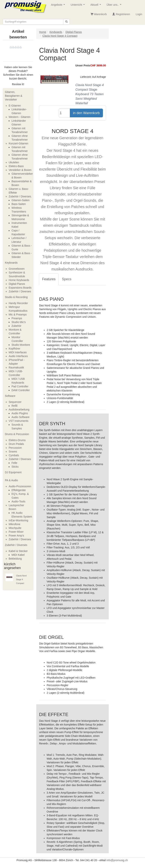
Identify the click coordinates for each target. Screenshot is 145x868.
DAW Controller (21, 390)
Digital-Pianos (17, 284)
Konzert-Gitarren (18, 143)
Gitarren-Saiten (20, 200)
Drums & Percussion (17, 434)
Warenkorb (99, 14)
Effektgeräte (19, 490)
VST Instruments (19, 421)
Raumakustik (16, 367)
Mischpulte (15, 528)
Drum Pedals (16, 444)
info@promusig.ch (117, 860)
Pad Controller (20, 386)
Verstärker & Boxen (20, 170)
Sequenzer (15, 402)
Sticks (15, 467)
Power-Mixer (16, 532)
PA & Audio (11, 480)
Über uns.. (115, 6)
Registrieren (121, 14)
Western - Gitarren (20, 117)
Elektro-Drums (17, 440)
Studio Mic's (19, 322)
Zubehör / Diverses (20, 291)
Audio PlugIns (20, 413)
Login (139, 14)
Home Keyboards (19, 280)
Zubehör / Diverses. (20, 196)
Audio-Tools (18, 501)
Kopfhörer (14, 349)
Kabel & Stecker (18, 551)
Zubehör (16, 326)
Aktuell (96, 6)
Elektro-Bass (16, 166)
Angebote (59, 6)
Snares (13, 452)
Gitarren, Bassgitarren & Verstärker (14, 96)
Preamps (17, 318)
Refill (14, 406)
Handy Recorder (18, 303)
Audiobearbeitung (19, 409)
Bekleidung (15, 559)
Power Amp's (16, 536)
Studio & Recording (16, 297)
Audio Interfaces (18, 356)
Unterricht (78, 6)
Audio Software (20, 417)
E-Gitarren (15, 106)
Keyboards (11, 263)
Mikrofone (14, 524)
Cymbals (14, 455)
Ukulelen (14, 162)
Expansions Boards (20, 288)
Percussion (15, 448)
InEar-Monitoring (19, 520)
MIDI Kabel (18, 555)
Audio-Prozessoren (20, 486)
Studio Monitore (21, 345)
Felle (14, 463)
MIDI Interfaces (18, 352)
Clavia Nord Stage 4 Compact (21, 579)
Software (10, 396)
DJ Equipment (13, 472)
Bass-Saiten (19, 204)
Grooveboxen (17, 269)
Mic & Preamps (18, 315)
